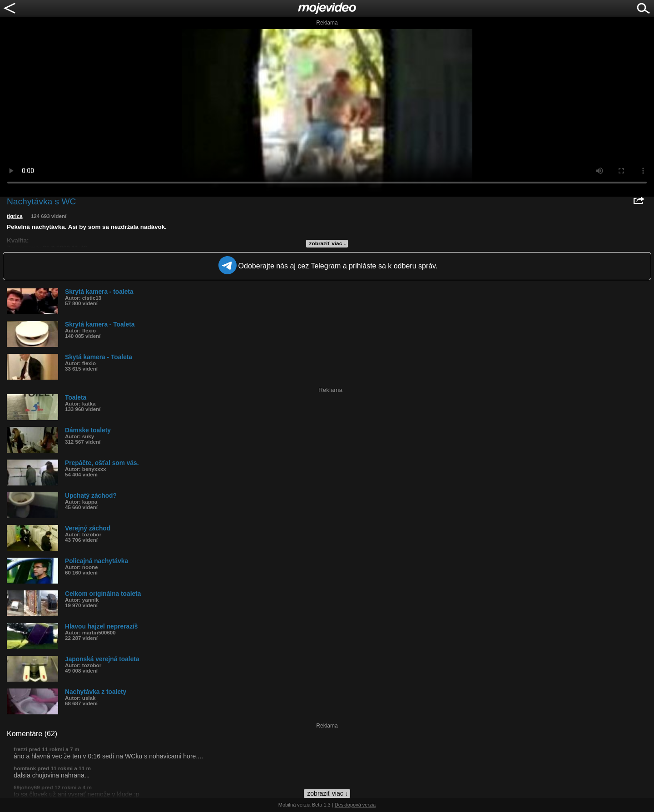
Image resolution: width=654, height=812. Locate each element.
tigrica (15, 216)
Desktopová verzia (355, 805)
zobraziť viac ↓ (328, 243)
